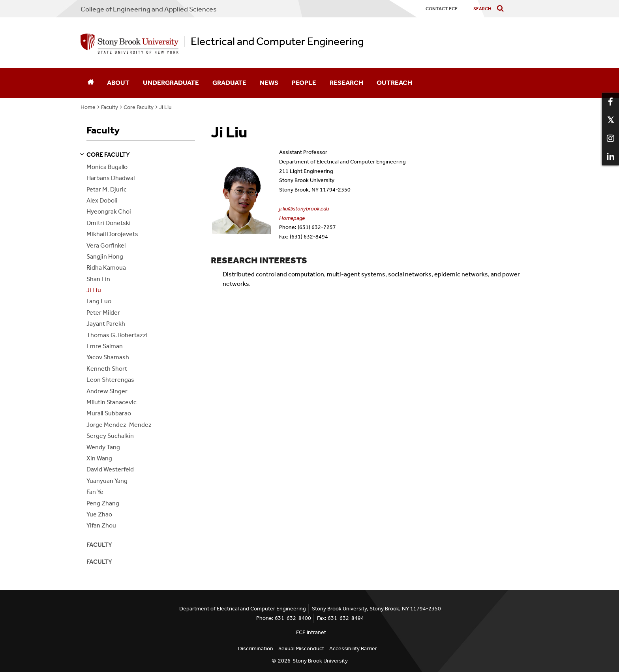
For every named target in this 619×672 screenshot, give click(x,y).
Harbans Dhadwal (111, 178)
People (304, 83)
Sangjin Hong (105, 256)
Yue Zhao (99, 514)
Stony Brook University (320, 661)
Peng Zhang (103, 503)
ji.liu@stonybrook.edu (304, 209)
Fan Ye (95, 492)
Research (346, 83)
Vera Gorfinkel (106, 245)
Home (88, 107)
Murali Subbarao (109, 413)
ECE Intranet (311, 632)
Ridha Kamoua (106, 267)
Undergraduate (171, 83)
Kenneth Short (107, 369)
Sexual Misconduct (301, 649)
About (118, 83)
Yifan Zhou (101, 525)
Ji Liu (165, 107)
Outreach (394, 83)
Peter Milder (103, 313)
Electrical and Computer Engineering (277, 41)
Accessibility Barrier (353, 649)
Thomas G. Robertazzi (117, 335)
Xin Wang (99, 458)
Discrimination (256, 649)
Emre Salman (105, 346)
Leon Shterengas (110, 380)
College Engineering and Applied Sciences (149, 9)
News (269, 83)
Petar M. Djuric (107, 189)
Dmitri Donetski (109, 223)
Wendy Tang (103, 447)
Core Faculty (139, 107)
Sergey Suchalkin (110, 436)
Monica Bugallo (107, 167)
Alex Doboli (102, 200)
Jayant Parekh (106, 324)
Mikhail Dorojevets (112, 234)
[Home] (90, 83)
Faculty (110, 107)
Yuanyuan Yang (107, 481)
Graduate (229, 83)
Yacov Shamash (108, 357)
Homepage (292, 218)
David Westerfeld (110, 469)
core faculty (108, 155)
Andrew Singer (107, 391)
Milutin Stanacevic (112, 402)
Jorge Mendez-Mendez (119, 425)
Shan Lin (98, 279)
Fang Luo (99, 301)
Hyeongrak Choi (109, 211)
